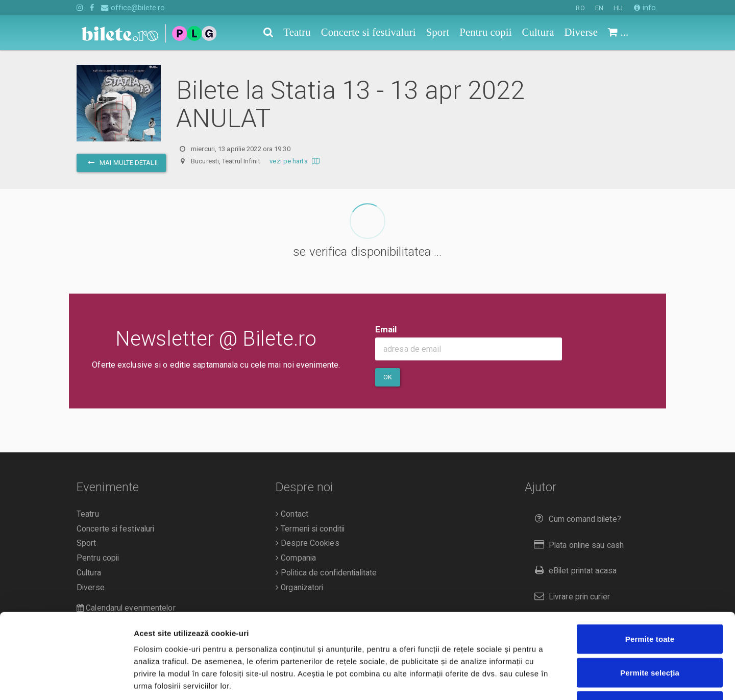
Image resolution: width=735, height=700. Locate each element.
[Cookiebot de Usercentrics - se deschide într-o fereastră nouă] (66, 680)
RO (580, 8)
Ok (388, 377)
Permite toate (650, 566)
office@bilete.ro (133, 8)
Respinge (650, 633)
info (645, 8)
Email (386, 329)
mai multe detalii (121, 163)
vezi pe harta (296, 161)
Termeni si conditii (310, 529)
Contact (292, 514)
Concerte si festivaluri (115, 529)
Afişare (510, 680)
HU (618, 8)
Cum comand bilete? (575, 519)
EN (599, 8)
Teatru (88, 514)
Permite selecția (650, 600)
